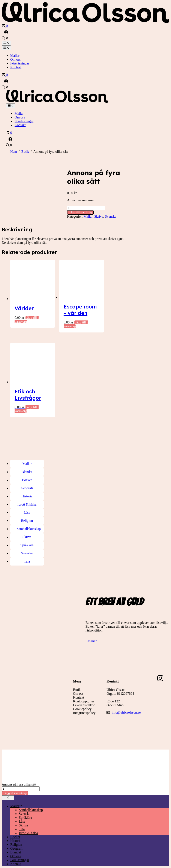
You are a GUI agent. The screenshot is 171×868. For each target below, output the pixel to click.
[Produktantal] (86, 208)
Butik (25, 152)
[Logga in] (85, 32)
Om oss (15, 59)
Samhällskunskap (31, 802)
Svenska (111, 216)
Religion (16, 837)
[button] (5, 39)
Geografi (16, 841)
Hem (14, 152)
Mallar (15, 56)
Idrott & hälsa (28, 825)
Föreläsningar (20, 63)
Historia (16, 833)
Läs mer (91, 633)
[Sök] (44, 864)
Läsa (22, 814)
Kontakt (16, 67)
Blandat (16, 845)
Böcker (15, 829)
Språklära (25, 810)
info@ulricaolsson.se (126, 705)
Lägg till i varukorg (80, 212)
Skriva (99, 216)
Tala (22, 821)
